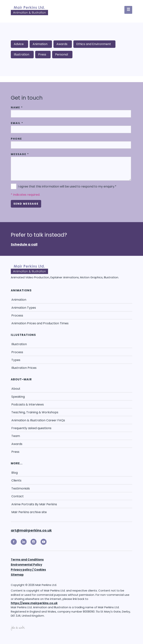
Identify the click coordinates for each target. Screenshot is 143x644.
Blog (15, 473)
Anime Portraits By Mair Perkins (34, 504)
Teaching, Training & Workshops (35, 412)
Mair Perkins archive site (29, 512)
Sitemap (17, 575)
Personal (62, 54)
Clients (16, 480)
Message (20, 154)
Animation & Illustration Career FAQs (38, 420)
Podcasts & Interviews (28, 404)
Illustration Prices (24, 368)
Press (42, 54)
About (16, 389)
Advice (19, 44)
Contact (18, 496)
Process (17, 315)
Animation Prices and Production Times (40, 323)
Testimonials (21, 488)
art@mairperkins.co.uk (31, 530)
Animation (40, 44)
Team (16, 436)
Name (17, 107)
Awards (62, 44)
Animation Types (24, 308)
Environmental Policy (26, 565)
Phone (16, 139)
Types (16, 360)
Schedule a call (24, 244)
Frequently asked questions (31, 428)
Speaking (18, 397)
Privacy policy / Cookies (28, 570)
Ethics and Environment (94, 44)
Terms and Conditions (27, 560)
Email (17, 123)
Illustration (22, 54)
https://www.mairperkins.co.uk (34, 603)
